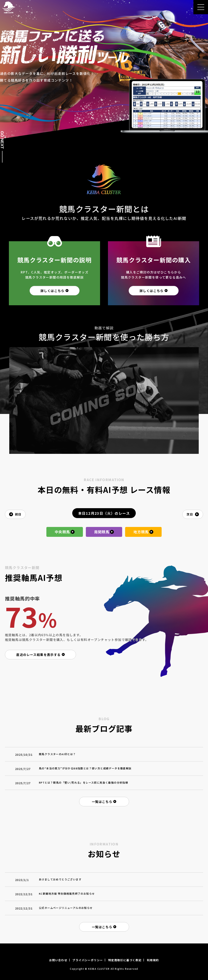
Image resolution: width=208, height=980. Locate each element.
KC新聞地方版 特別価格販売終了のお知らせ (67, 894)
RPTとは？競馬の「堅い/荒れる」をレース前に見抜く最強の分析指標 (83, 783)
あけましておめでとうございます (60, 879)
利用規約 (153, 960)
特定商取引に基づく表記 (125, 960)
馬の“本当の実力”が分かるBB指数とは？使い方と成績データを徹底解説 (85, 768)
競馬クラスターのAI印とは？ (57, 754)
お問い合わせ (58, 960)
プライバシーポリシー (88, 960)
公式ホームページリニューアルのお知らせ (66, 908)
